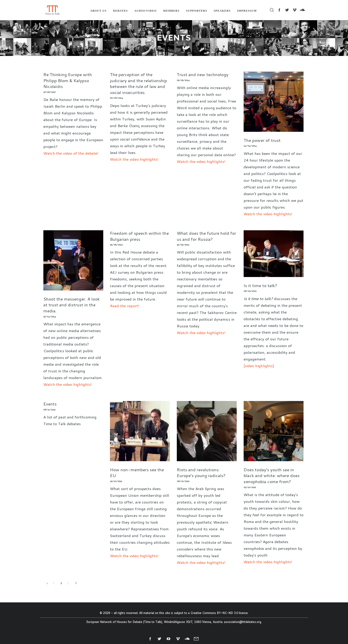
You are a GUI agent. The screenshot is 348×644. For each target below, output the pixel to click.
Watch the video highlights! (134, 159)
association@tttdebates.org (243, 622)
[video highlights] (259, 366)
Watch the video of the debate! (71, 153)
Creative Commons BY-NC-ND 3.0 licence (219, 613)
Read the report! (125, 306)
